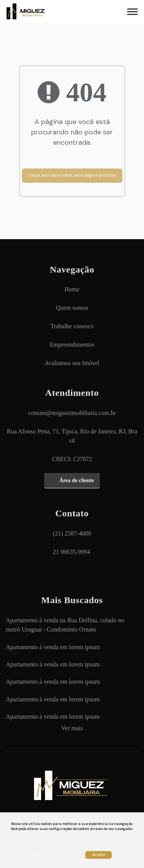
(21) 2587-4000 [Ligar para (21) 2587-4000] (72, 533)
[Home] (72, 289)
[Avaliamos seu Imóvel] (72, 363)
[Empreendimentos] (72, 345)
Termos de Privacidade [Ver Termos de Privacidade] (56, 855)
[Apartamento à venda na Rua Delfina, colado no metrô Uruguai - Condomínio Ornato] (72, 625)
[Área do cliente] (72, 481)
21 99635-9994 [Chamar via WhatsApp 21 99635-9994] (72, 552)
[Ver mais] (72, 728)
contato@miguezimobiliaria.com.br (72, 413)
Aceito (98, 855)
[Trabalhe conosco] (72, 326)
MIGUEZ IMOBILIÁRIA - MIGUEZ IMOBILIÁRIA (36, 12)
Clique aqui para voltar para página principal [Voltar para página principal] (72, 175)
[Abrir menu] (131, 12)
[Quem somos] (72, 308)
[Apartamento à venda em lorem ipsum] (53, 647)
